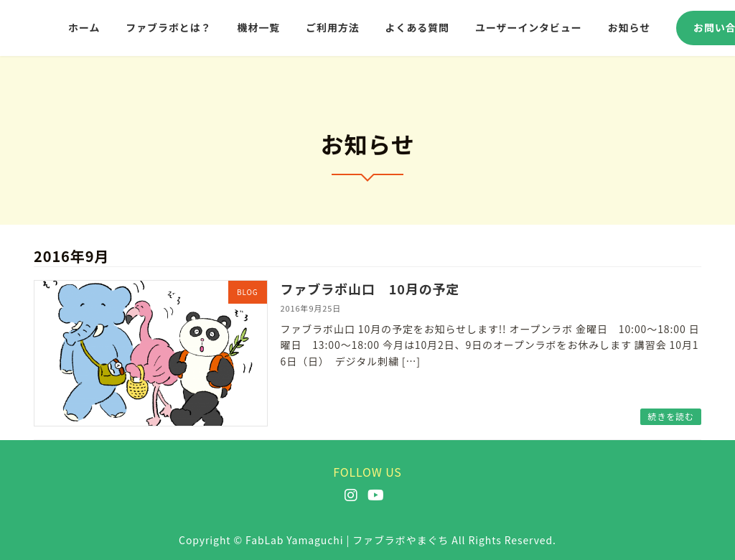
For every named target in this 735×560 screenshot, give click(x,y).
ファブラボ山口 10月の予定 (370, 289)
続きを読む (671, 416)
